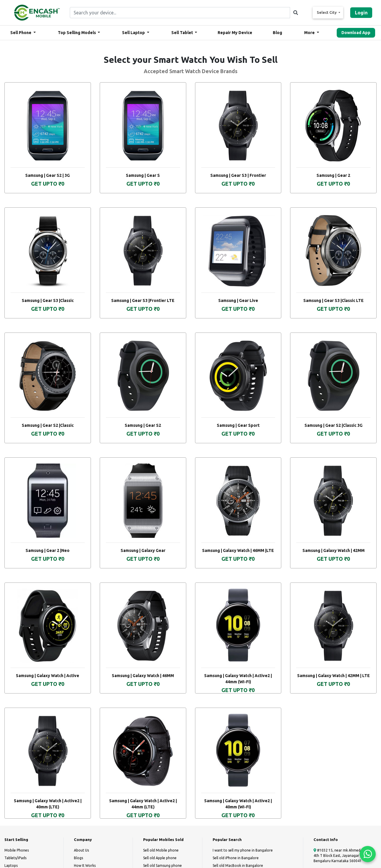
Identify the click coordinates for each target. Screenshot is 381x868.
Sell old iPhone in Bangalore (236, 858)
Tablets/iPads (15, 858)
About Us (81, 850)
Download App (356, 33)
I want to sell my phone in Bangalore (243, 850)
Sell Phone (21, 33)
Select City (327, 12)
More (310, 33)
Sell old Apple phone (160, 858)
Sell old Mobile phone (161, 850)
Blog (277, 33)
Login (361, 13)
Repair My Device (235, 33)
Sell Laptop (134, 33)
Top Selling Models (77, 33)
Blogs (78, 858)
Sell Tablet (183, 33)
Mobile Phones (17, 850)
